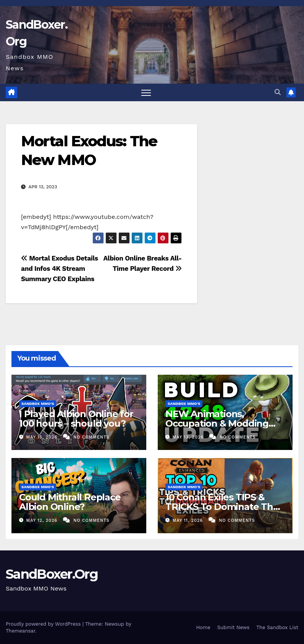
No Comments (91, 437)
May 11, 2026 (189, 520)
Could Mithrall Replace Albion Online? (70, 502)
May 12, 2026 (43, 520)
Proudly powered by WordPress (44, 624)
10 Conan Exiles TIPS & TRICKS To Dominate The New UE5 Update (222, 507)
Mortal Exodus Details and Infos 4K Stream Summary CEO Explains (60, 269)
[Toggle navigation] (146, 93)
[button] (278, 92)
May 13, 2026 (189, 437)
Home (203, 627)
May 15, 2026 (43, 437)
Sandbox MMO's (38, 404)
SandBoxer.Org (52, 574)
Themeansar (20, 631)
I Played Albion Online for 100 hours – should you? (76, 419)
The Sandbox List (277, 627)
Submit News (234, 627)
